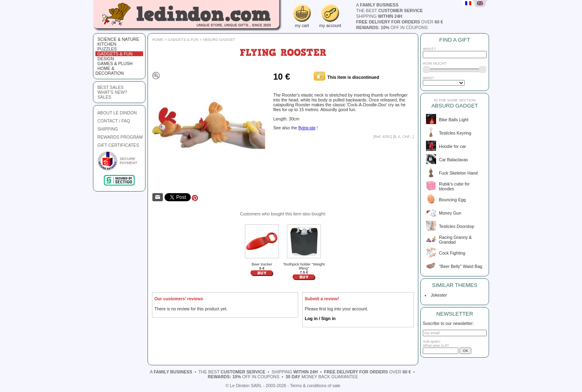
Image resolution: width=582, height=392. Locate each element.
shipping (379, 16)
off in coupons (392, 27)
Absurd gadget (219, 40)
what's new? (112, 92)
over (400, 22)
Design (106, 59)
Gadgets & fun (115, 54)
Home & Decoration (110, 71)
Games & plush (115, 63)
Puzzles (107, 49)
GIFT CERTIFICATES (118, 145)
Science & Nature (118, 39)
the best (389, 11)
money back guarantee (322, 377)
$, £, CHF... (404, 137)
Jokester (438, 295)
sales (104, 97)
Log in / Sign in (320, 318)
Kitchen (107, 44)
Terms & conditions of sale (315, 386)
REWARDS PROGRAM (120, 137)
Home (158, 40)
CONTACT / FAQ (114, 121)
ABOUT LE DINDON (117, 113)
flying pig (307, 128)
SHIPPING (108, 129)
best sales (111, 87)
